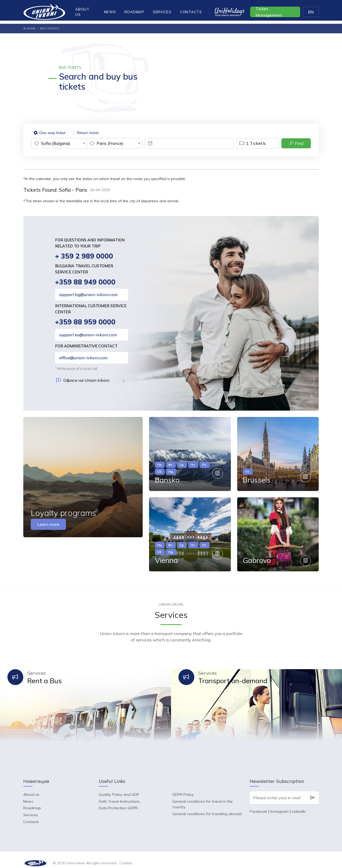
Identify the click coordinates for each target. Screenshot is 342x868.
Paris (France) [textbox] (110, 143)
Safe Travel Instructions (119, 794)
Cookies (126, 856)
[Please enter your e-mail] (278, 791)
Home (29, 28)
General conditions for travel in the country (202, 797)
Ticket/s (251, 143)
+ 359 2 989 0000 (85, 256)
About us (82, 12)
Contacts (191, 12)
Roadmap (134, 12)
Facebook (258, 805)
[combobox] (59, 143)
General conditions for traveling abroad (207, 807)
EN (311, 12)
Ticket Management (269, 12)
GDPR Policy (183, 788)
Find (296, 143)
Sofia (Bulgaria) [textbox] (56, 143)
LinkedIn (299, 805)
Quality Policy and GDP (119, 788)
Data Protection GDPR (118, 801)
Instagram (280, 805)
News (110, 12)
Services (162, 12)
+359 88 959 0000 (86, 323)
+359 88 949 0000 (86, 283)
